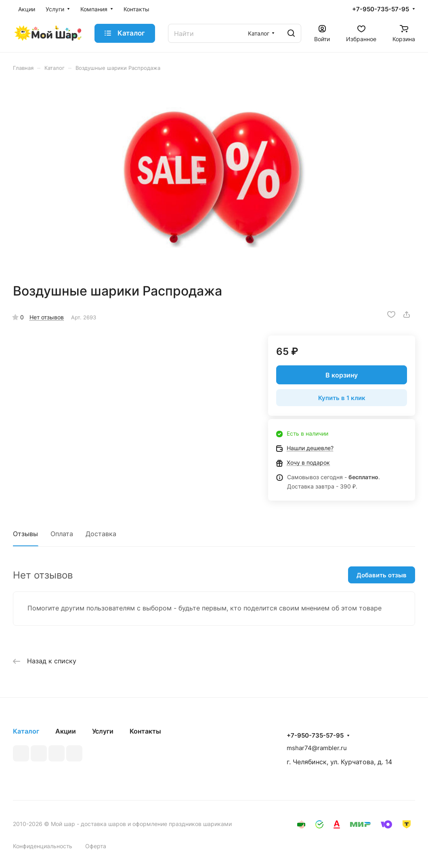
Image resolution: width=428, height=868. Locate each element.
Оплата (62, 534)
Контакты (145, 731)
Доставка (101, 534)
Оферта (96, 846)
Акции (66, 731)
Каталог (26, 731)
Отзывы (25, 534)
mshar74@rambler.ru (317, 748)
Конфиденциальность (43, 846)
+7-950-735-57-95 (381, 9)
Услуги (103, 731)
